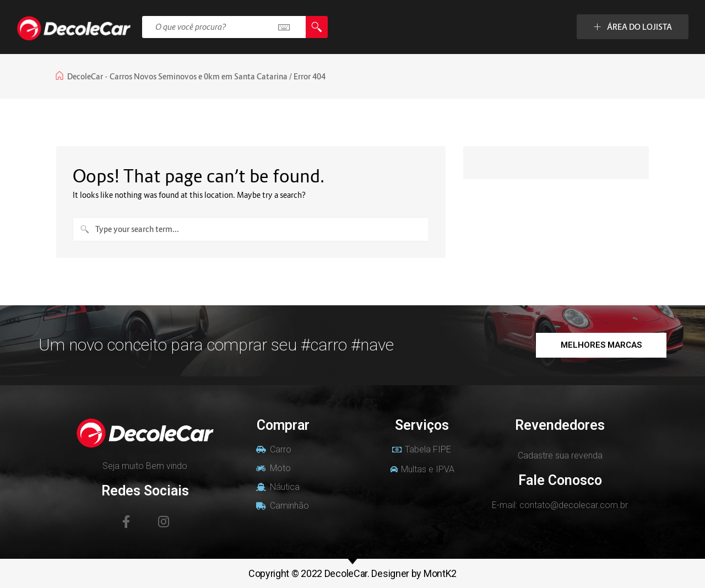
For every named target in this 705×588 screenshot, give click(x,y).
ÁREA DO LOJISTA (633, 27)
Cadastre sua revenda (560, 455)
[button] (601, 345)
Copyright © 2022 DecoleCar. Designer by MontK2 (352, 573)
